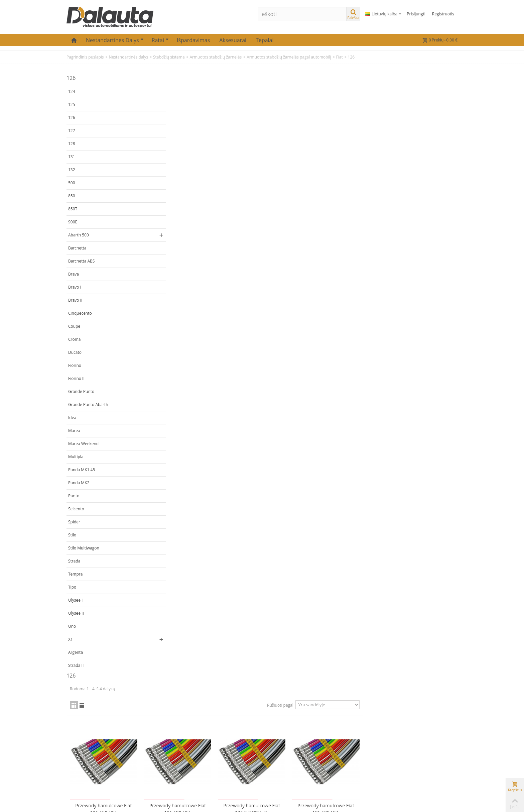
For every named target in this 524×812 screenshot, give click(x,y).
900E (73, 222)
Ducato (75, 352)
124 (72, 91)
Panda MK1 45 (82, 470)
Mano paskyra (151, 723)
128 (72, 144)
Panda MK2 (79, 483)
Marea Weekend (83, 444)
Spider (74, 522)
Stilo (72, 535)
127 (72, 131)
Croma (74, 339)
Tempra (75, 574)
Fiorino (75, 365)
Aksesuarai (233, 40)
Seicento (76, 509)
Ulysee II (76, 613)
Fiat (340, 57)
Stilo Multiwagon (84, 548)
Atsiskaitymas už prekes (228, 749)
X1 (71, 639)
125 (72, 105)
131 (72, 157)
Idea (72, 418)
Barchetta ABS (81, 261)
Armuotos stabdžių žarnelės (216, 57)
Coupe (74, 326)
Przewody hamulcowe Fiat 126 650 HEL (203, 208)
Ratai (160, 40)
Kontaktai (213, 723)
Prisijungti (416, 14)
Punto (74, 496)
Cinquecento (80, 313)
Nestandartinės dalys (115, 40)
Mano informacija (155, 740)
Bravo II (75, 300)
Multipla (76, 457)
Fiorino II (76, 378)
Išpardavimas (193, 40)
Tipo (72, 587)
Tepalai (265, 40)
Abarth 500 (79, 235)
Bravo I (75, 287)
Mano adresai (151, 749)
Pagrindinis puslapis (85, 57)
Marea (74, 431)
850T (73, 209)
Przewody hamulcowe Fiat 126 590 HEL (421, 208)
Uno (72, 626)
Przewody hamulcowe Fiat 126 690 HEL (276, 208)
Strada (74, 561)
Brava (74, 274)
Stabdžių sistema (169, 57)
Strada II (76, 665)
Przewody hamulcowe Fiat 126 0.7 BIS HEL (348, 208)
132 (72, 170)
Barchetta (77, 248)
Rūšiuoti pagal (375, 106)
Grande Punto (81, 391)
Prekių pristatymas (223, 731)
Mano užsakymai (154, 731)
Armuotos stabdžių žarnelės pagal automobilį (289, 57)
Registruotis (443, 14)
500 (72, 183)
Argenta (76, 652)
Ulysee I (75, 600)
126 (72, 118)
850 (72, 196)
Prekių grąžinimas (222, 740)
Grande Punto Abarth (88, 404)
